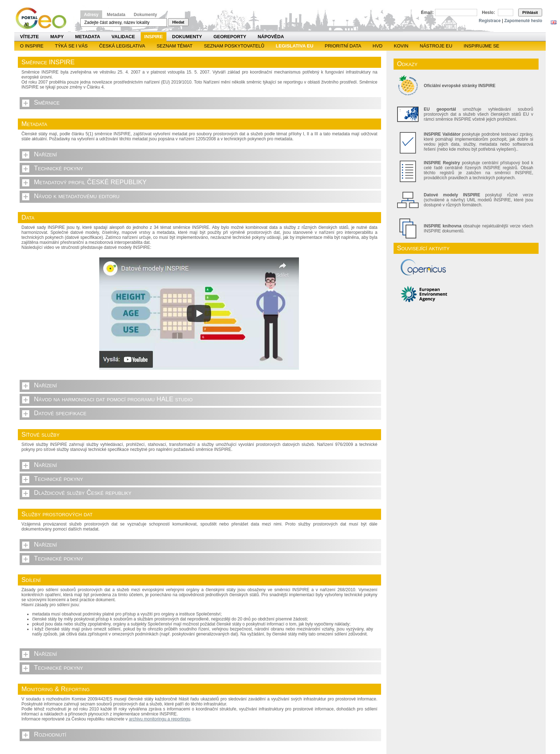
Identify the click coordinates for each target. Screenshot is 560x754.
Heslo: (488, 12)
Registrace (490, 21)
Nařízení (45, 154)
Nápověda (271, 37)
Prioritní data (343, 46)
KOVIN (401, 46)
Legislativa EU (294, 46)
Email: (427, 12)
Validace (123, 37)
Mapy (57, 37)
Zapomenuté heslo (523, 21)
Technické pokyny (58, 168)
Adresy (91, 15)
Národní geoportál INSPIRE (44, 18)
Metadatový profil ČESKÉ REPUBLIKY (90, 182)
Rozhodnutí (50, 734)
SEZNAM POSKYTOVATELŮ (234, 46)
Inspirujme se (481, 46)
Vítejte (29, 37)
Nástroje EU (436, 46)
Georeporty (230, 37)
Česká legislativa (122, 46)
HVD (377, 46)
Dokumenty (145, 15)
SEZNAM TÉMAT (174, 46)
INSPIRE (154, 37)
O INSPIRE (32, 46)
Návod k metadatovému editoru (77, 196)
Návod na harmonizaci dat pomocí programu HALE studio (113, 399)
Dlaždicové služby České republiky (83, 493)
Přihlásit (530, 12)
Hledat (178, 22)
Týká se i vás (71, 46)
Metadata (116, 15)
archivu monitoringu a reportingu (160, 719)
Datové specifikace (60, 413)
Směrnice (47, 102)
